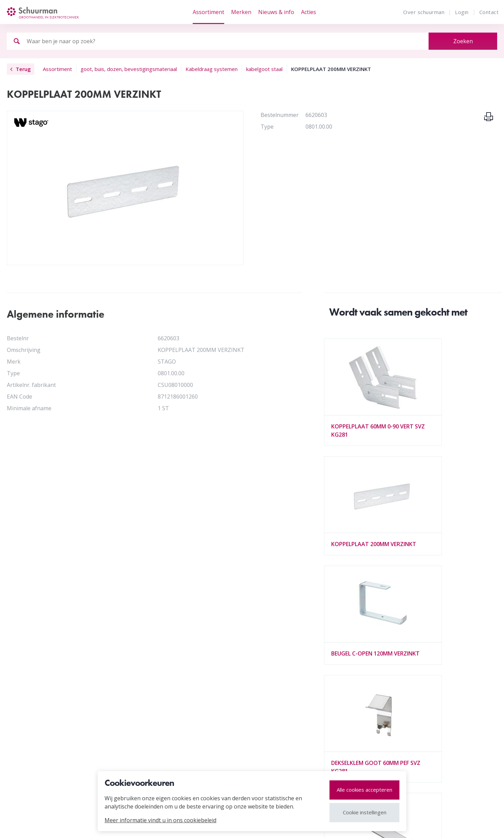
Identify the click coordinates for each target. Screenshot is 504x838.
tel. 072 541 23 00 (413, 712)
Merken (241, 12)
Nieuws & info (276, 12)
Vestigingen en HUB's (52, 711)
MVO (30, 699)
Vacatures (130, 711)
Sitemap (21, 825)
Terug (21, 69)
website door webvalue (464, 825)
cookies (87, 825)
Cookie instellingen (365, 812)
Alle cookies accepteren (364, 790)
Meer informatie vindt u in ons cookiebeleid (160, 820)
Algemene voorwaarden (148, 723)
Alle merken (39, 747)
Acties (309, 12)
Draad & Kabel (229, 699)
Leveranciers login (48, 759)
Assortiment (208, 12)
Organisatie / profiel (143, 699)
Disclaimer (54, 825)
